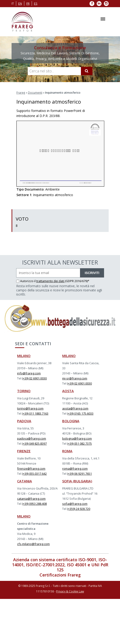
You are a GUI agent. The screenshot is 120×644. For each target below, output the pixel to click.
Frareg (21, 92)
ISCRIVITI (92, 273)
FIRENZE (24, 451)
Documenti (35, 92)
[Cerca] (87, 71)
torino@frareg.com (30, 408)
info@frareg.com (29, 373)
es (36, 3)
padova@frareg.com (32, 438)
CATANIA (25, 481)
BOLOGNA (71, 421)
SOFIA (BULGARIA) (77, 481)
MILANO (24, 355)
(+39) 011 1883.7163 (35, 413)
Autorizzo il (26, 281)
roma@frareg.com (75, 468)
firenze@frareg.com (31, 468)
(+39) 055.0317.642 (34, 473)
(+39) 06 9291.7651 (79, 473)
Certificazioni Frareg (60, 575)
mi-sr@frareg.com (75, 378)
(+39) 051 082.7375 (79, 443)
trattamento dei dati (51, 281)
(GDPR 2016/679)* (77, 281)
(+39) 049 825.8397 (34, 443)
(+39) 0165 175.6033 (80, 413)
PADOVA (24, 421)
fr (28, 3)
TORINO (24, 391)
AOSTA (68, 391)
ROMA (67, 451)
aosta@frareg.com (75, 408)
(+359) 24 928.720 (79, 508)
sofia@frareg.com (75, 503)
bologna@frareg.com (77, 438)
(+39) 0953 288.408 (34, 503)
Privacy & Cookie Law (70, 591)
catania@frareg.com (31, 498)
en (20, 3)
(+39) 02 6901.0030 (34, 378)
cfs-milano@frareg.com (33, 544)
